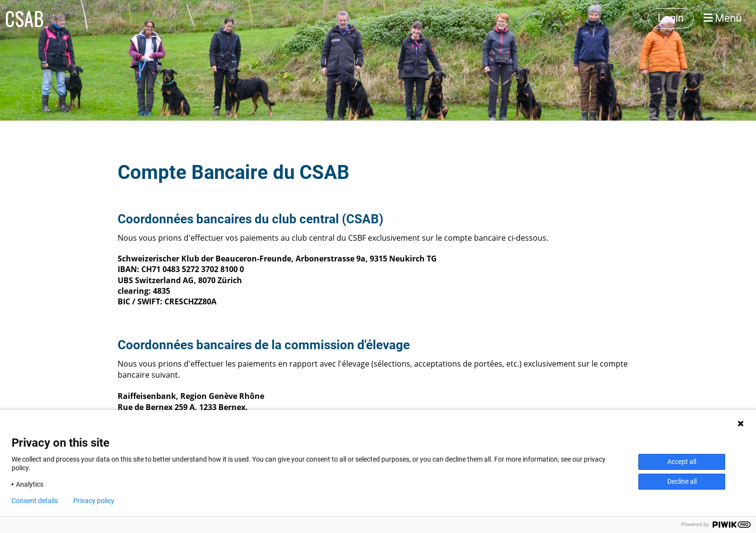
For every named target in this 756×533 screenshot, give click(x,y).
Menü (722, 18)
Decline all (682, 481)
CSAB (24, 18)
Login (671, 18)
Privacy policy (94, 501)
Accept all (682, 462)
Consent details (35, 501)
